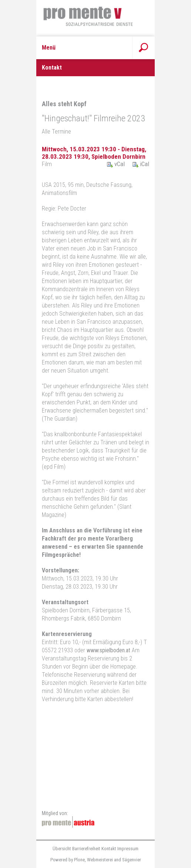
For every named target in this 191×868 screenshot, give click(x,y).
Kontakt (109, 849)
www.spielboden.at (108, 650)
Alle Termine (56, 132)
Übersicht (62, 849)
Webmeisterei (100, 860)
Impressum (128, 849)
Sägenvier (132, 860)
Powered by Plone (68, 860)
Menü (49, 48)
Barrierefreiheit (86, 849)
